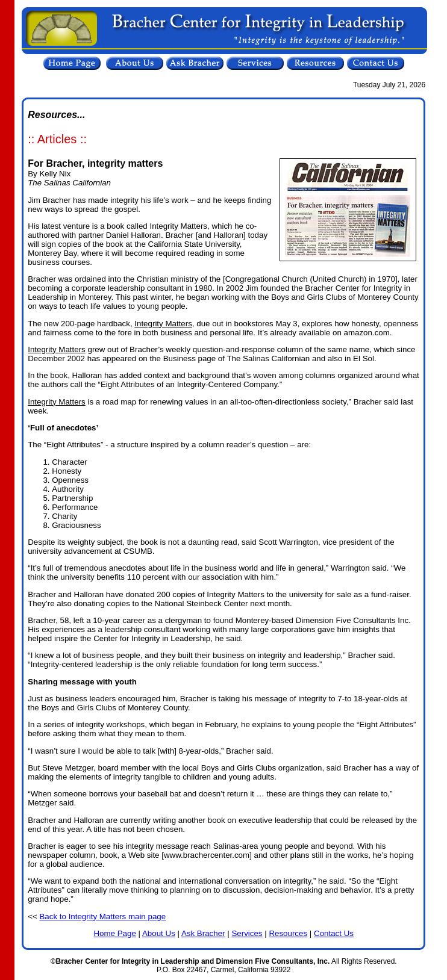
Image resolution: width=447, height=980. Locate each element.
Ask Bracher (203, 933)
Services (247, 933)
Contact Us (334, 933)
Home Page (114, 933)
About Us (159, 933)
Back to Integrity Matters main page (102, 916)
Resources (288, 933)
